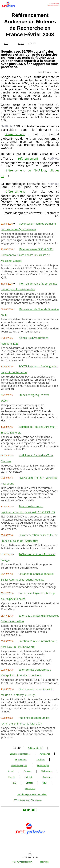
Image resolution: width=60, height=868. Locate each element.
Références (30, 789)
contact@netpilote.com (22, 862)
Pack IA (12, 777)
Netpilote (29, 777)
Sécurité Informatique (20, 754)
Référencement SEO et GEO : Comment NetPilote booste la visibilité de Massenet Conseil (27, 255)
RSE (14, 783)
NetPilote (44, 862)
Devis (45, 783)
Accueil (11, 771)
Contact (29, 783)
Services (27, 771)
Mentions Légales (19, 765)
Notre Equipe (43, 765)
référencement (15, 134)
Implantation (21, 760)
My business (47, 771)
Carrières (41, 760)
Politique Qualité (35, 748)
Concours (47, 777)
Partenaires (45, 754)
